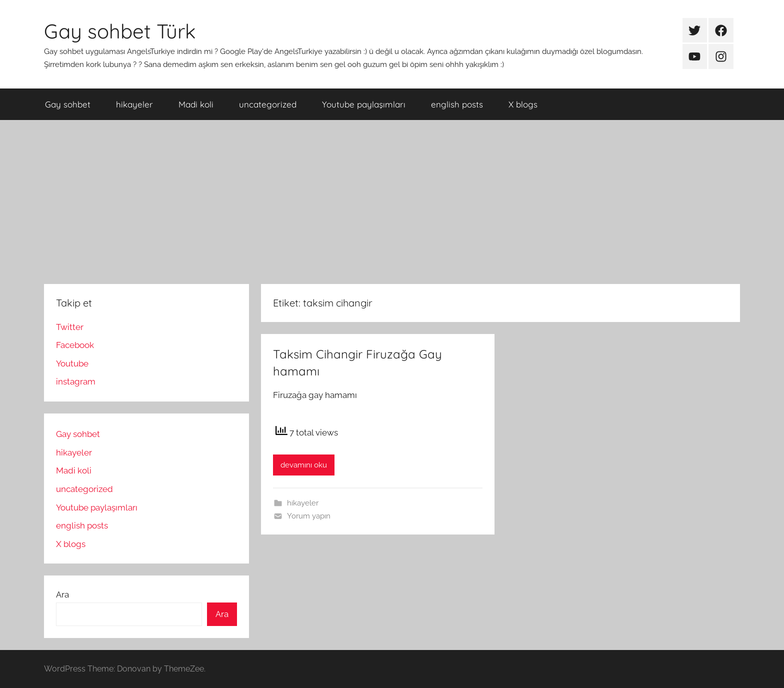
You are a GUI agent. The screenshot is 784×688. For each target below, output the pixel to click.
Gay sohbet (68, 104)
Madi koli (196, 104)
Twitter (70, 327)
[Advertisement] (392, 202)
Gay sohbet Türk (120, 31)
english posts (457, 104)
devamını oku (304, 465)
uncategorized (268, 104)
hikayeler (134, 104)
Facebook (75, 345)
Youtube (72, 363)
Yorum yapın (309, 516)
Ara (62, 594)
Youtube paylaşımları (364, 104)
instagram (76, 381)
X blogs (523, 104)
